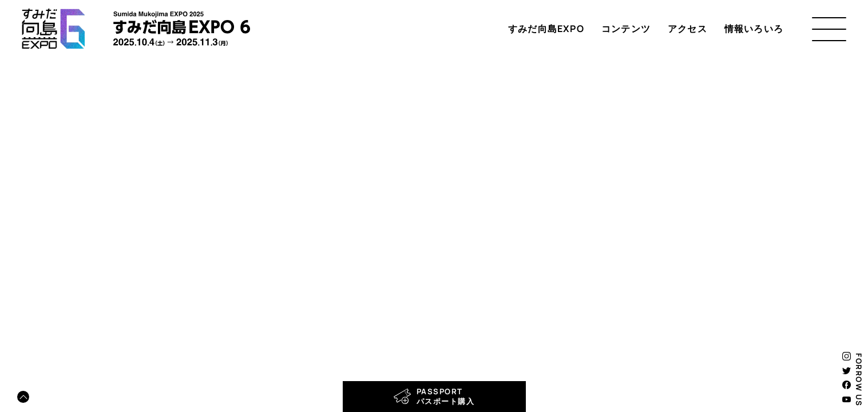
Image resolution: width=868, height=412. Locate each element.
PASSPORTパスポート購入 (434, 396)
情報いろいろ (754, 29)
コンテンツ (626, 29)
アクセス (687, 29)
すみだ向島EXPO (546, 29)
